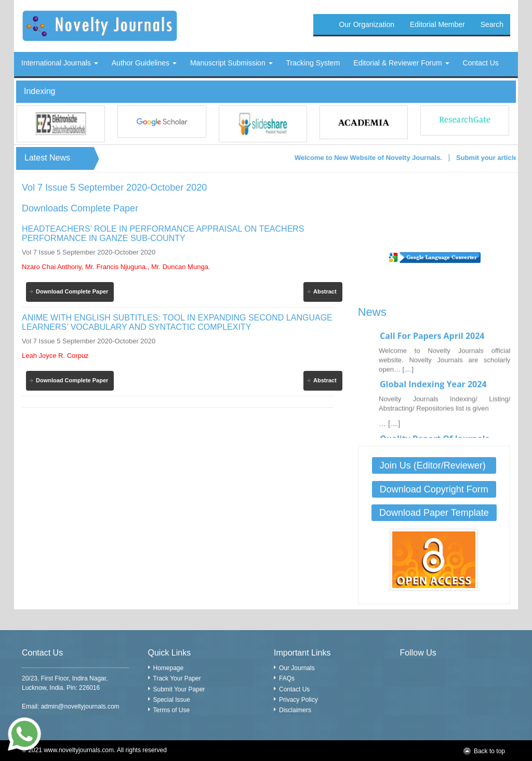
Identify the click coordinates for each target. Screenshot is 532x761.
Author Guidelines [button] (144, 63)
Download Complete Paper (72, 291)
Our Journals (297, 668)
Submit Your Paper (179, 689)
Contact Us (294, 689)
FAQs (287, 678)
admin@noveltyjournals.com (80, 706)
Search (492, 24)
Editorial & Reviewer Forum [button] (401, 63)
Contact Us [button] (481, 63)
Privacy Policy (298, 700)
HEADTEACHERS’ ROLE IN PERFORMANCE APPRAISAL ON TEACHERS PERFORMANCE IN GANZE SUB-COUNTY (163, 233)
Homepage (169, 668)
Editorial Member (437, 24)
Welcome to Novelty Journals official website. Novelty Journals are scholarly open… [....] (444, 363)
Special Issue (172, 700)
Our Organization (367, 24)
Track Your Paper (177, 678)
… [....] (389, 427)
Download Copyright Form (434, 489)
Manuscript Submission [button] (231, 63)
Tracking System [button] (313, 63)
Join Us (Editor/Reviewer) (434, 465)
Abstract (325, 291)
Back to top (489, 751)
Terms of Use (172, 710)
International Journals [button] (60, 63)
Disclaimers (295, 710)
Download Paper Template (434, 513)
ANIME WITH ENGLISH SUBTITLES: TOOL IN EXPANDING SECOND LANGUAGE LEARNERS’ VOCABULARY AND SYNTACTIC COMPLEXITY (177, 322)
